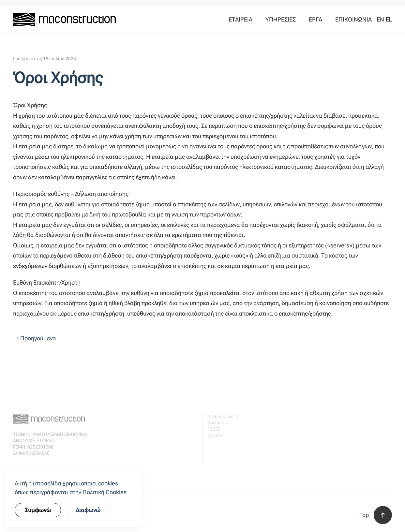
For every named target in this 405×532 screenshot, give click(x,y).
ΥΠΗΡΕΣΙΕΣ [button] (281, 19)
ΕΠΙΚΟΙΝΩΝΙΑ (353, 19)
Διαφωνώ (88, 510)
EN (380, 19)
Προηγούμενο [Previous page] (36, 338)
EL (389, 19)
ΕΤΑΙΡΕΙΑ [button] (240, 19)
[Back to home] (64, 20)
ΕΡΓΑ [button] (315, 19)
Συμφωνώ (38, 510)
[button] (383, 515)
